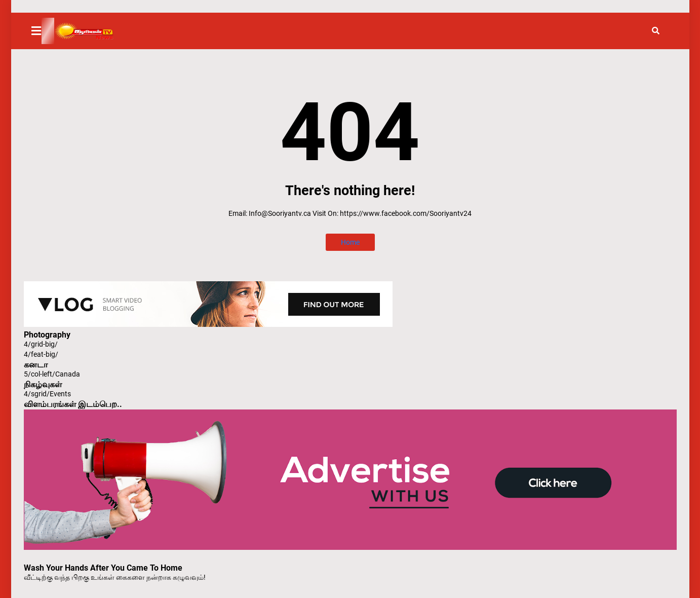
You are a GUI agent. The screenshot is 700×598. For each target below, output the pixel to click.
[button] (43, 31)
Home (350, 242)
